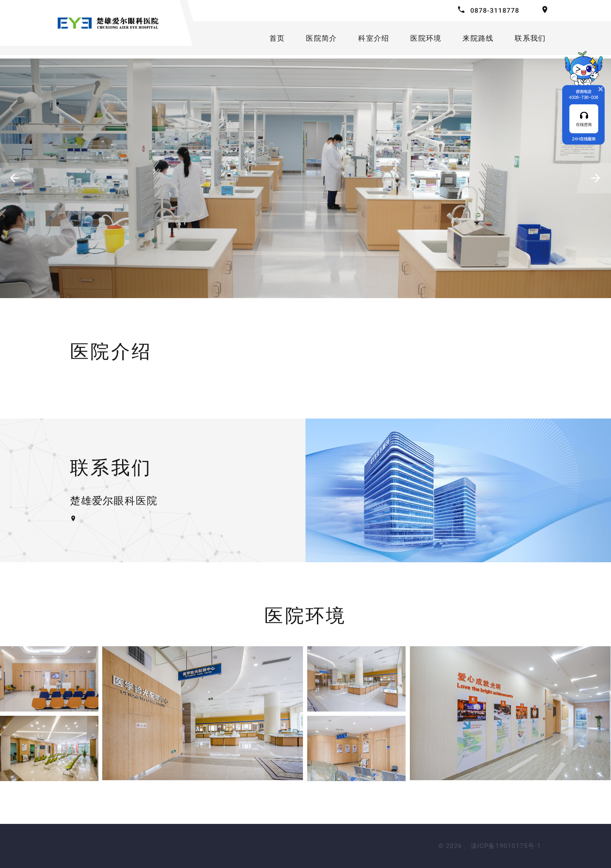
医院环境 (425, 40)
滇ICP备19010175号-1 (506, 846)
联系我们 (533, 40)
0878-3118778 (494, 10)
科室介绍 (371, 40)
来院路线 (479, 40)
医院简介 (317, 40)
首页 (271, 40)
